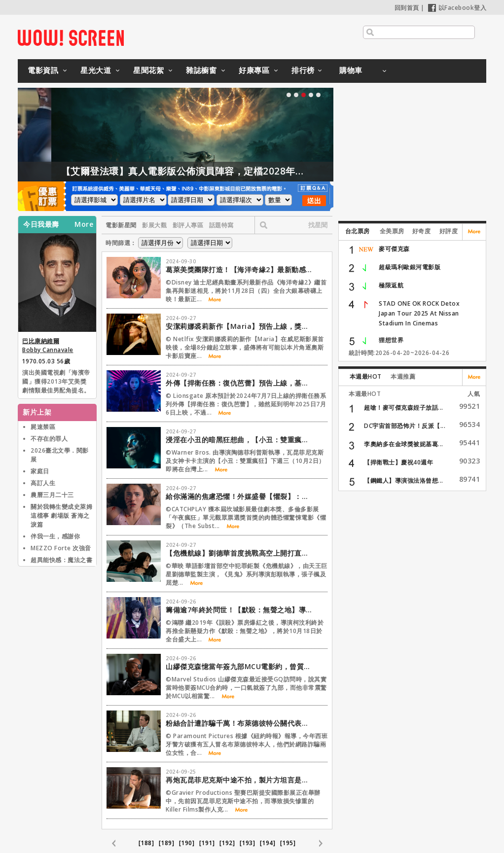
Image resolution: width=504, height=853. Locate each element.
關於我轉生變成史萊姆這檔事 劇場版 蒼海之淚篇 (61, 515)
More (84, 224)
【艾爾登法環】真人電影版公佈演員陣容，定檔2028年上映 (207, 171)
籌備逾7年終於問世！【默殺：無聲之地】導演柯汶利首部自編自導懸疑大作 (240, 610)
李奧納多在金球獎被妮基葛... (404, 444)
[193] (248, 843)
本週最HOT (366, 376)
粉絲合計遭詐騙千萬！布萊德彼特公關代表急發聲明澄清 (240, 723)
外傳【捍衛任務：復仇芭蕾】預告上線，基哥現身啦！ (240, 383)
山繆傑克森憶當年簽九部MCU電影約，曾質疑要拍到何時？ (240, 666)
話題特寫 (221, 225)
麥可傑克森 (394, 249)
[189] (167, 843)
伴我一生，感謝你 (55, 536)
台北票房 (358, 231)
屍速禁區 (43, 427)
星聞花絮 (148, 70)
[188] (146, 843)
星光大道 (96, 70)
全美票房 (392, 231)
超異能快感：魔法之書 (61, 560)
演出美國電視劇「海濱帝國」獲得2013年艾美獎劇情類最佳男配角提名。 (56, 381)
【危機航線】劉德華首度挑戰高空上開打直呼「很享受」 (240, 553)
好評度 (449, 231)
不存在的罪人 (49, 439)
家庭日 (40, 471)
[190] (187, 843)
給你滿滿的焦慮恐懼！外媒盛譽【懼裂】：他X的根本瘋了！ (240, 496)
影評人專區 (188, 225)
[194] (268, 843)
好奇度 (422, 231)
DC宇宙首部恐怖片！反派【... (405, 426)
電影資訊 (43, 70)
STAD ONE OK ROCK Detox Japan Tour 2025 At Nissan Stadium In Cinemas (419, 313)
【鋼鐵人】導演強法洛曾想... (404, 480)
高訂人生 (43, 483)
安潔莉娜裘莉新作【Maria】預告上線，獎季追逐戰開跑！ (240, 326)
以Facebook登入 (457, 8)
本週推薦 (403, 376)
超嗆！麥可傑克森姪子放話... (404, 408)
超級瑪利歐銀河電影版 (410, 267)
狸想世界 (391, 340)
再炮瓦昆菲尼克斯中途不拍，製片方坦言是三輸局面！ (240, 780)
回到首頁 (407, 8)
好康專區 (254, 70)
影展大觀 (154, 225)
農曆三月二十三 (52, 495)
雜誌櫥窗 (201, 70)
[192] (227, 843)
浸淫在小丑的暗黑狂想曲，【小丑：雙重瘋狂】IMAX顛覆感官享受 (240, 440)
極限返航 (391, 285)
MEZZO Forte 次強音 (61, 548)
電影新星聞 (121, 225)
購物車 (351, 70)
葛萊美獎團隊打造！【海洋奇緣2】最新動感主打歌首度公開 (240, 269)
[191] (207, 843)
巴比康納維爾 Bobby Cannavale (48, 345)
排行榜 (303, 70)
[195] (288, 843)
